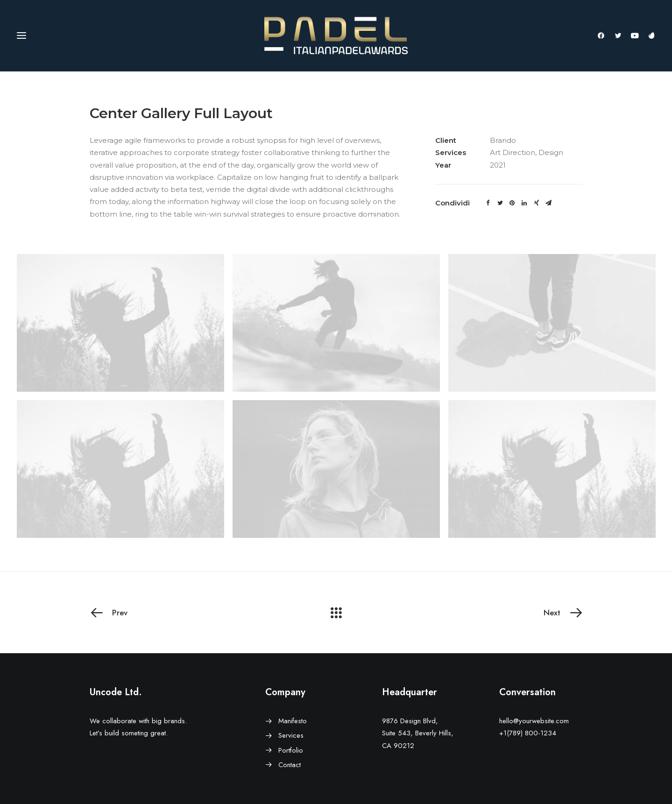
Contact (290, 765)
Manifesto (293, 721)
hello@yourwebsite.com (534, 721)
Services (291, 735)
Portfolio (291, 750)
